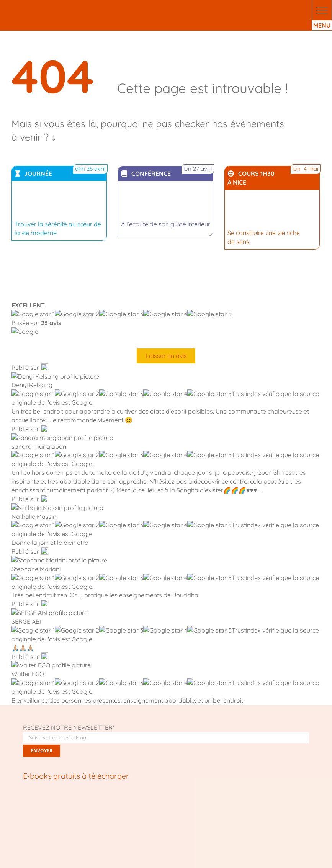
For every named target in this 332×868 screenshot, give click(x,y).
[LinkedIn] (56, 708)
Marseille (207, 802)
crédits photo (198, 842)
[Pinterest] (81, 708)
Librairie (21, 772)
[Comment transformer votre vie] (71, 389)
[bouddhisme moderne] (90, 491)
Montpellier (179, 802)
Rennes (37, 802)
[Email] (94, 708)
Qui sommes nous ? (34, 764)
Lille (19, 802)
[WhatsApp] (68, 708)
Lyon (132, 802)
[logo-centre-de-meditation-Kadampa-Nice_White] (47, 7)
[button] (322, 10)
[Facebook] (29, 708)
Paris (56, 802)
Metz (71, 802)
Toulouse (152, 802)
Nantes (113, 802)
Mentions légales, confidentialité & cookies (166, 859)
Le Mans (91, 802)
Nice (227, 802)
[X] (43, 708)
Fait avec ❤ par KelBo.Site (149, 842)
